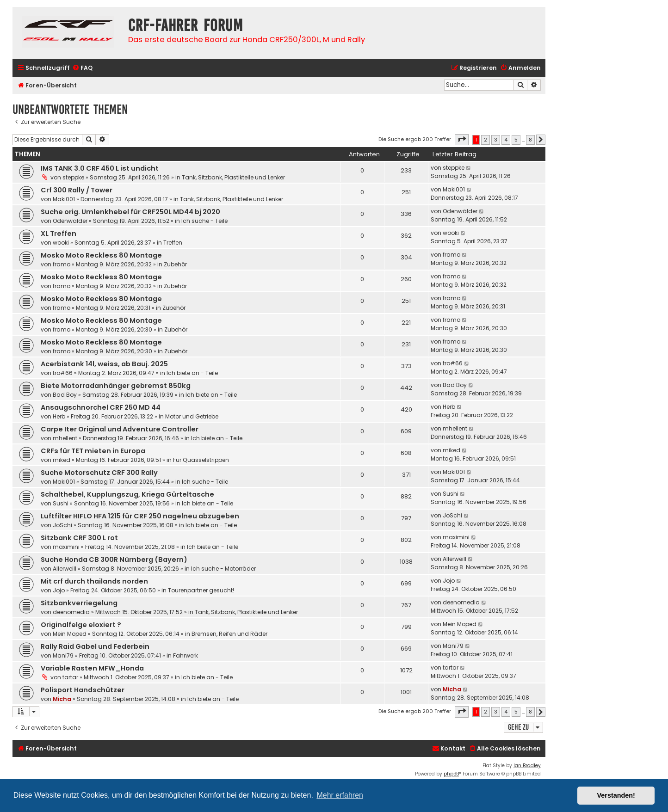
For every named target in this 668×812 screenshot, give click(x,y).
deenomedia (71, 612)
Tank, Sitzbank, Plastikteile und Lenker (233, 177)
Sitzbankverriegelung (79, 603)
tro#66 (63, 373)
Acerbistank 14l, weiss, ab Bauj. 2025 (104, 364)
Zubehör (175, 264)
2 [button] (486, 140)
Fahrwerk (186, 655)
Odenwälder (70, 221)
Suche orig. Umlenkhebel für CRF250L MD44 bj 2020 (130, 212)
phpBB (451, 774)
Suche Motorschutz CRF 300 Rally (99, 473)
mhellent (65, 438)
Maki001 (64, 199)
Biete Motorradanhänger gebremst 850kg (116, 386)
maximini (66, 547)
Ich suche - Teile (204, 221)
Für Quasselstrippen (201, 460)
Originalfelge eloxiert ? (81, 625)
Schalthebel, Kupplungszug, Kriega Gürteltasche (127, 494)
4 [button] (506, 140)
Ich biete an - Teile (192, 373)
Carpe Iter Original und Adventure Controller (120, 429)
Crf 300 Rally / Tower (77, 190)
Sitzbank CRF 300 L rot (79, 538)
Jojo (59, 590)
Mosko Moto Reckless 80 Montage (101, 255)
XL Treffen (59, 234)
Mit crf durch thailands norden (94, 581)
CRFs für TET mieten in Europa (93, 451)
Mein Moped (70, 634)
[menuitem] (82, 68)
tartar (70, 677)
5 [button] (516, 140)
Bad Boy (65, 395)
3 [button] (496, 140)
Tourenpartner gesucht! (201, 590)
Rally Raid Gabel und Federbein (95, 646)
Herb (59, 416)
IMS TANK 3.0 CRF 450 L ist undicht (100, 168)
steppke (73, 177)
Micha (62, 699)
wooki (61, 243)
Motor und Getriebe (192, 416)
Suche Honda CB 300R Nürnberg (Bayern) (114, 560)
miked (62, 460)
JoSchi (62, 525)
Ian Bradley (527, 766)
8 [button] (530, 140)
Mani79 (63, 655)
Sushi (61, 503)
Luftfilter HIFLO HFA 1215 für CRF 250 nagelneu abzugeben (140, 516)
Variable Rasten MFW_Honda (92, 668)
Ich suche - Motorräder (223, 569)
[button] (462, 140)
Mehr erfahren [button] (340, 795)
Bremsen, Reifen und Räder (229, 634)
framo (62, 264)
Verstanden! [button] (616, 795)
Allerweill (65, 569)
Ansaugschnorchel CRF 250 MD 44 (101, 407)
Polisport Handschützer (83, 690)
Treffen (173, 243)
